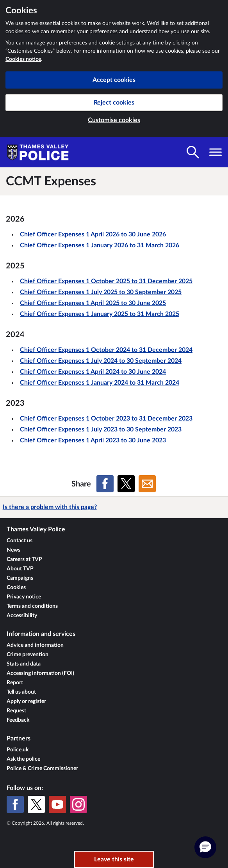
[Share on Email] (147, 484)
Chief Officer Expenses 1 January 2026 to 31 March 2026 (100, 245)
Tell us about (21, 692)
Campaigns (20, 578)
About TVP (20, 569)
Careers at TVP (24, 559)
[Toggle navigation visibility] (216, 152)
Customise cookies (114, 120)
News (13, 550)
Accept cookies (114, 80)
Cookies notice (23, 59)
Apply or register (26, 701)
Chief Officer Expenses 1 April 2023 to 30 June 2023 (93, 440)
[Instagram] (78, 804)
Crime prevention (28, 655)
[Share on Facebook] (105, 484)
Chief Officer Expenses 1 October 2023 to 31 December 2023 (106, 419)
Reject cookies (114, 103)
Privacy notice (24, 597)
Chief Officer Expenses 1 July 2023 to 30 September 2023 (101, 430)
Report (15, 683)
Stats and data (24, 664)
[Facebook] (15, 804)
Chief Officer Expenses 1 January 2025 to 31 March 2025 (100, 314)
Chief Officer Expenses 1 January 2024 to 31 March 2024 (100, 383)
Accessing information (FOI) (40, 673)
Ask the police (23, 759)
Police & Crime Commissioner (42, 769)
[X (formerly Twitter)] (36, 804)
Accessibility (22, 616)
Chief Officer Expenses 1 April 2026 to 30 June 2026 (93, 234)
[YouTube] (57, 804)
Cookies (16, 588)
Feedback (18, 720)
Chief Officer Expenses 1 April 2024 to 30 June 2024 (93, 372)
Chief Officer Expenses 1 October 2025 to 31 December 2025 (106, 281)
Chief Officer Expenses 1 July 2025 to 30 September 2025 (101, 292)
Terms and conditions (32, 606)
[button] (205, 847)
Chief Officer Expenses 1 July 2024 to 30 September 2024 (101, 361)
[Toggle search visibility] (193, 152)
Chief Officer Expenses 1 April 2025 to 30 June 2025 (93, 303)
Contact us (20, 541)
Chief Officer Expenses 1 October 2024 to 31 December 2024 (106, 350)
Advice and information (35, 645)
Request (16, 711)
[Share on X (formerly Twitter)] (126, 484)
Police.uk (18, 750)
